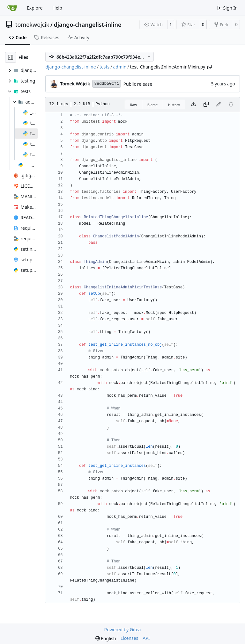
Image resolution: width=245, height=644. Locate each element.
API (146, 638)
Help (57, 8)
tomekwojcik (32, 25)
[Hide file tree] (11, 57)
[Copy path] (210, 67)
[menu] (106, 638)
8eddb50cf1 (107, 84)
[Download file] (194, 105)
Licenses (130, 638)
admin (120, 67)
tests (104, 67)
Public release (138, 84)
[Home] (12, 8)
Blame (153, 105)
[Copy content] (206, 105)
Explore (35, 8)
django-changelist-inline (88, 25)
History (174, 105)
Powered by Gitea (123, 630)
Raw (134, 105)
